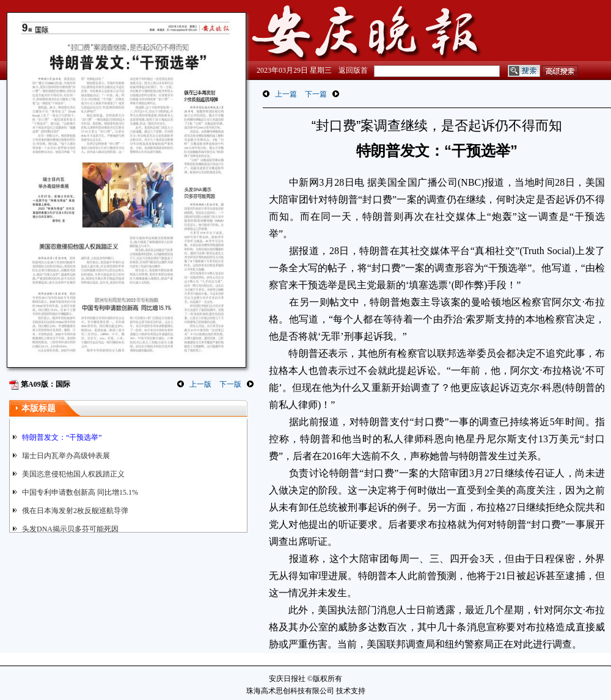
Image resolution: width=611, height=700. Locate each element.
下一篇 (316, 94)
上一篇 (286, 94)
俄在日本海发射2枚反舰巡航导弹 (75, 511)
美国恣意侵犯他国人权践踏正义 (73, 474)
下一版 (230, 384)
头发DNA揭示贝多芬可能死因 (70, 529)
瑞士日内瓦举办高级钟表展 (66, 456)
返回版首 (353, 70)
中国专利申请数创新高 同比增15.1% (80, 492)
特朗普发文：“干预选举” (62, 437)
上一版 (200, 384)
